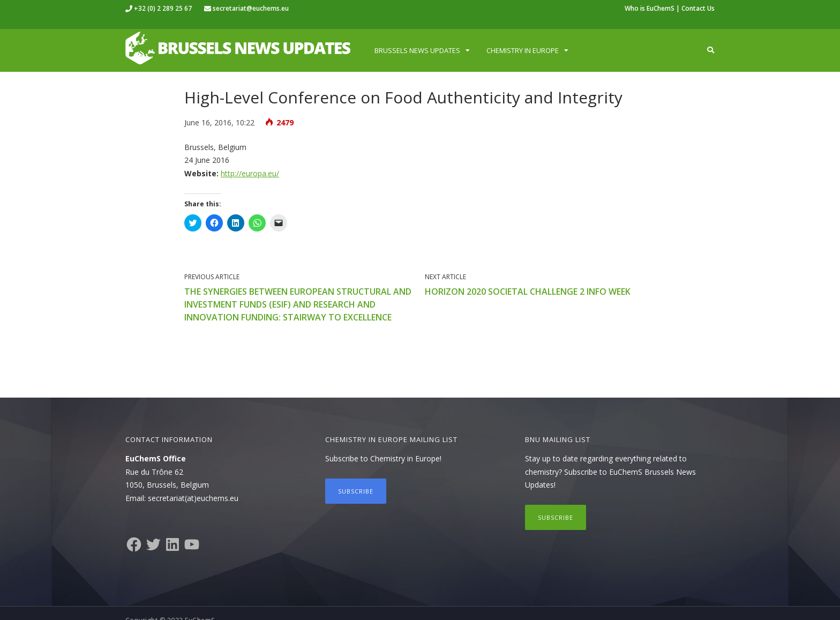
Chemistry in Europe (523, 50)
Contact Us (698, 8)
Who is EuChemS (650, 8)
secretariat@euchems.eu (251, 8)
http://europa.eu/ (250, 173)
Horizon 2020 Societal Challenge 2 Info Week (528, 292)
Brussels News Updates (417, 50)
